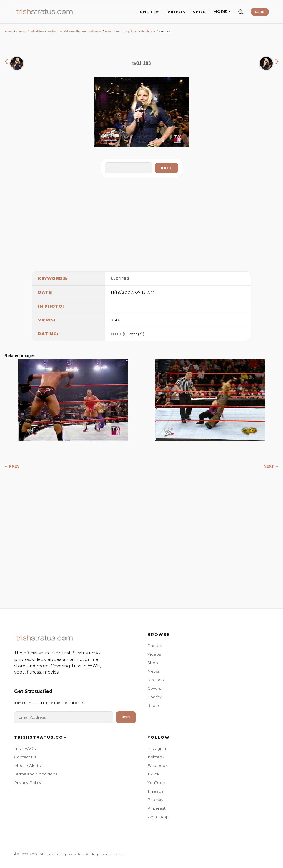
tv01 (116, 278)
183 (126, 278)
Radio (153, 705)
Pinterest (157, 808)
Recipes (155, 680)
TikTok (153, 774)
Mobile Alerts (27, 765)
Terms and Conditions (36, 774)
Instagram (157, 748)
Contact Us (25, 757)
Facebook (158, 765)
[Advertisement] (141, 223)
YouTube (156, 783)
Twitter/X (156, 757)
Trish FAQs (25, 748)
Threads (155, 791)
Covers (154, 688)
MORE (222, 12)
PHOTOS (150, 12)
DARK (260, 12)
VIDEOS (176, 12)
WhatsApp (158, 817)
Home (9, 31)
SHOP (199, 12)
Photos (21, 31)
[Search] (241, 12)
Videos (154, 654)
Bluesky (155, 800)
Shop (153, 663)
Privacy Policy (28, 783)
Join (126, 717)
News (153, 671)
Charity (154, 697)
